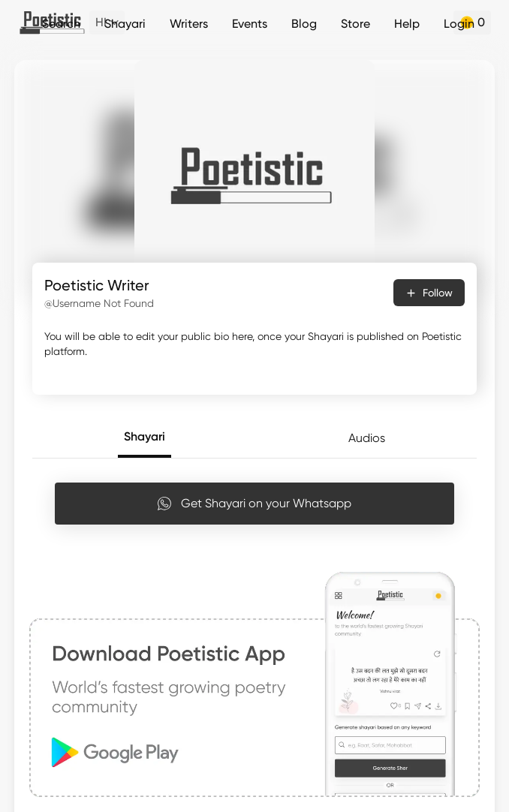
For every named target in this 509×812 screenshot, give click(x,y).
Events (250, 24)
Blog (304, 24)
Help (407, 24)
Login (459, 24)
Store (355, 24)
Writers (189, 24)
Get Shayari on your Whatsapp (254, 504)
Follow (429, 293)
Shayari (125, 24)
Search (61, 24)
